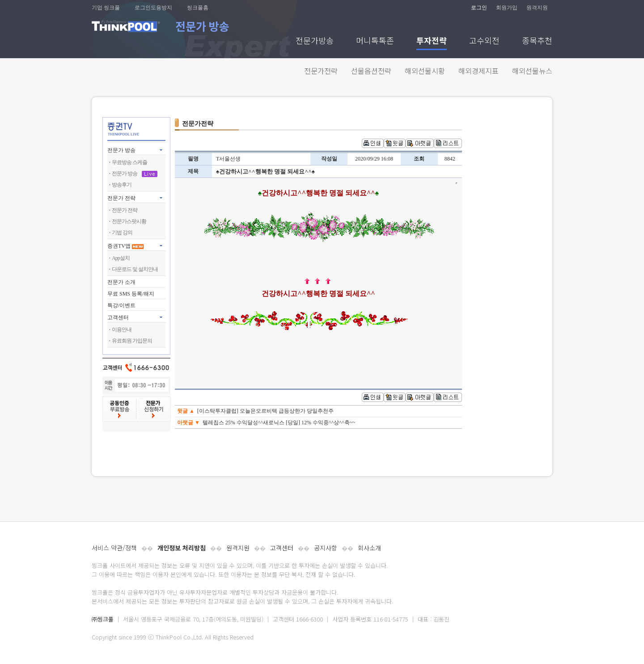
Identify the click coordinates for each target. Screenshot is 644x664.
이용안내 (122, 330)
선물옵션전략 (371, 71)
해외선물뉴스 (532, 71)
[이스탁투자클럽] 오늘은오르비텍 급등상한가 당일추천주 (265, 411)
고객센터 (282, 548)
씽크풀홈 (198, 8)
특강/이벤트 (121, 305)
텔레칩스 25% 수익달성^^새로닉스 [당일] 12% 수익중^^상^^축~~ (279, 423)
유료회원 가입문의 (132, 341)
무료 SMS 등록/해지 (131, 294)
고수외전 (484, 41)
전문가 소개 (121, 282)
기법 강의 (122, 233)
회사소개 (369, 548)
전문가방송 (315, 41)
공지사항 (326, 548)
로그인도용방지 (153, 8)
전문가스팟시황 (129, 221)
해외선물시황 (425, 71)
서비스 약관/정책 (114, 548)
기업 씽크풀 (106, 8)
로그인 (479, 8)
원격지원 (537, 8)
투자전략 (432, 41)
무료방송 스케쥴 (129, 162)
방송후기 (122, 185)
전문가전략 (321, 71)
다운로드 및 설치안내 (135, 269)
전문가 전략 (121, 198)
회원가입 (507, 8)
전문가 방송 (121, 150)
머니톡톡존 (375, 41)
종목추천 (537, 41)
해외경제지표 (479, 71)
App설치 (121, 258)
